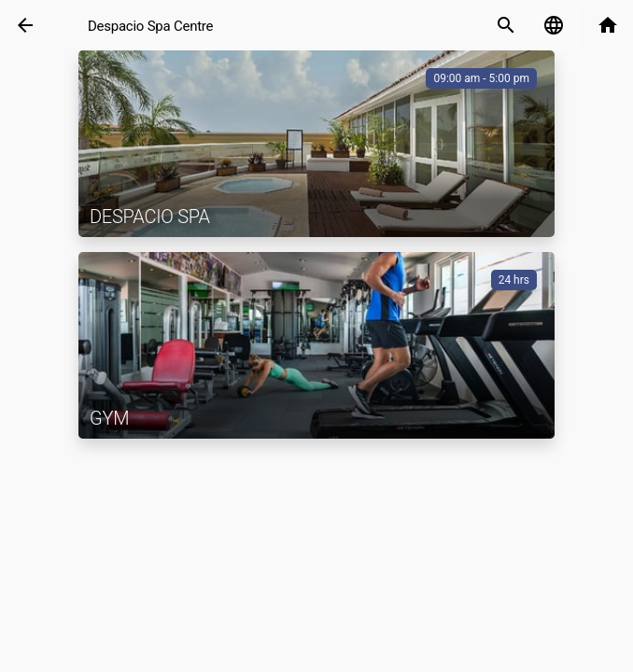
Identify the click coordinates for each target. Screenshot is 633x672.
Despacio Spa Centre (150, 26)
